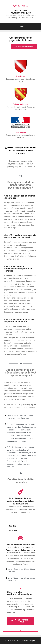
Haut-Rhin (13, 531)
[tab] (20, 526)
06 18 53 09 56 (20, 6)
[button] (24, 47)
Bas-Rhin (12, 526)
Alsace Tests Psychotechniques (21, 12)
